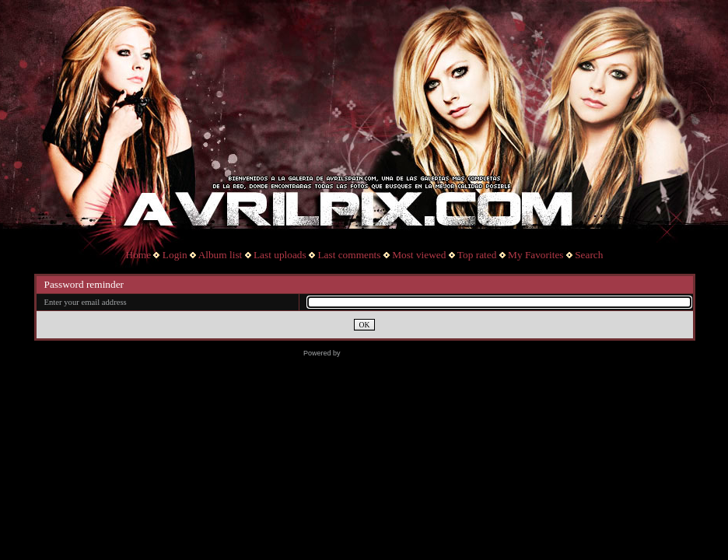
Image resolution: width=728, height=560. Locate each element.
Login (175, 255)
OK (365, 325)
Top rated (477, 255)
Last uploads (280, 255)
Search (589, 255)
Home (139, 255)
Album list (220, 255)
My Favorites (535, 255)
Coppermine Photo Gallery (383, 353)
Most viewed (419, 255)
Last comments (349, 255)
